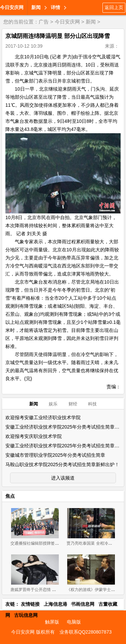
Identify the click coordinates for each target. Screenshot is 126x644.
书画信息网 (83, 604)
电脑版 (74, 622)
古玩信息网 (26, 615)
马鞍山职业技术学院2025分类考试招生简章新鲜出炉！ (62, 464)
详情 (55, 7)
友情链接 (30, 604)
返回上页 (114, 7)
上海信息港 (55, 604)
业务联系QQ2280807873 (86, 632)
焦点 (10, 496)
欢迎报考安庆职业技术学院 (34, 436)
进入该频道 (63, 478)
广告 (44, 22)
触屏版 (52, 622)
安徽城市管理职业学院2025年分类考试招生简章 (55, 455)
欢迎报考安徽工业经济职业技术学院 (43, 417)
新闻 (36, 7)
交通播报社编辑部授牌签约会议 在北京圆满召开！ (55, 543)
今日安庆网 (12, 7)
